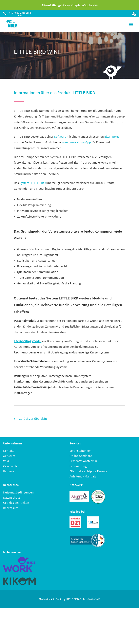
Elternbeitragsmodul (28, 341)
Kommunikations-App (76, 142)
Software (60, 136)
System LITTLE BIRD (33, 183)
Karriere (9, 471)
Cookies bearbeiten (16, 503)
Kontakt (8, 451)
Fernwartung (78, 466)
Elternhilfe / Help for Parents (88, 471)
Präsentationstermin (83, 461)
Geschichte (10, 466)
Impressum (11, 508)
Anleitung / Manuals (83, 476)
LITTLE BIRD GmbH (76, 599)
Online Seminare (81, 456)
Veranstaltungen (80, 451)
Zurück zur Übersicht (33, 419)
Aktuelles (9, 456)
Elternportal (112, 136)
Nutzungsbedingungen (18, 492)
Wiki (6, 461)
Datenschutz (11, 497)
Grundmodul (31, 231)
